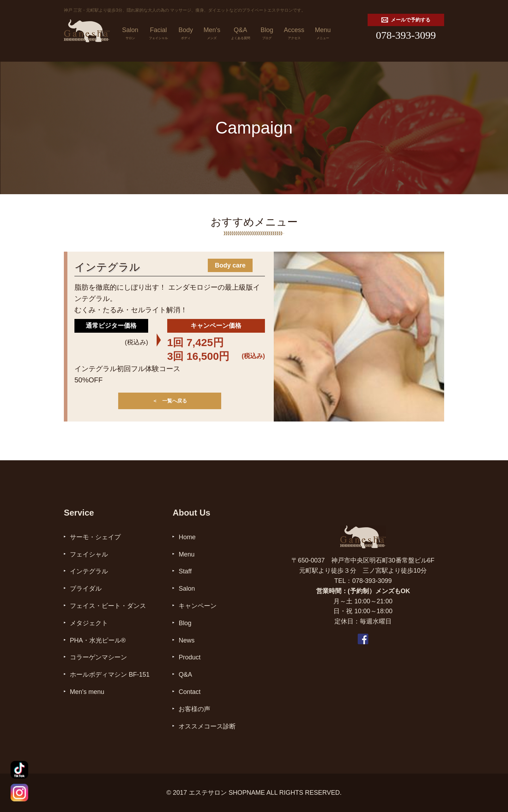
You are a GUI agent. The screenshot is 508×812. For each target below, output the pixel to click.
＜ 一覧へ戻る (170, 401)
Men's (212, 34)
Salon (130, 34)
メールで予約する (406, 20)
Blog (267, 34)
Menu (323, 34)
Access (294, 34)
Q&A (241, 34)
